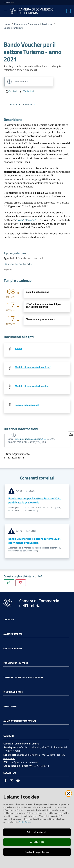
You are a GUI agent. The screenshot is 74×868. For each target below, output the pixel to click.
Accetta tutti (37, 842)
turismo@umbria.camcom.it (31, 439)
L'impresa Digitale (13, 692)
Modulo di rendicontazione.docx (32, 386)
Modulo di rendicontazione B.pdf (33, 367)
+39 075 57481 (12, 751)
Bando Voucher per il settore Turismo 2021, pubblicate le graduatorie (35, 500)
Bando (18, 348)
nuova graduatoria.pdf (27, 405)
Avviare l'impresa (13, 634)
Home (7, 24)
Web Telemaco (28, 220)
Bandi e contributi (13, 28)
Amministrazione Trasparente (20, 721)
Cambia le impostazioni (37, 852)
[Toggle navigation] (5, 11)
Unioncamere (9, 2)
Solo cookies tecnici (37, 832)
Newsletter (10, 706)
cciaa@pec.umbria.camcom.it (24, 762)
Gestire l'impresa (13, 649)
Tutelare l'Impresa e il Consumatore (23, 677)
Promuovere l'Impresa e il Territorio (33, 24)
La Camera (9, 620)
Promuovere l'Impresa (16, 663)
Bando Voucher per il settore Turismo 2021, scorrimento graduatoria (35, 541)
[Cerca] (68, 11)
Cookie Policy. (25, 822)
